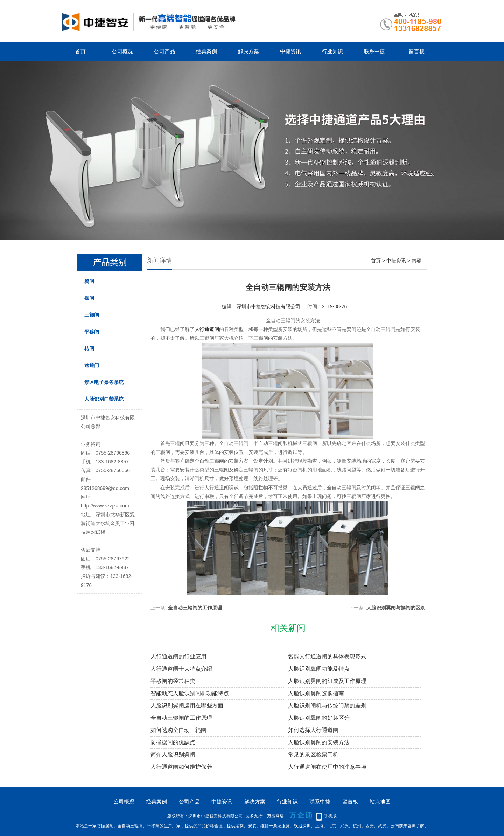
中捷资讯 (290, 51)
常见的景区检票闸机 (313, 755)
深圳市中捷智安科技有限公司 (268, 306)
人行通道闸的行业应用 (178, 657)
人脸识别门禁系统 (104, 399)
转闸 (89, 348)
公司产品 (164, 51)
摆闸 (89, 298)
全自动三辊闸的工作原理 (195, 608)
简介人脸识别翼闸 (173, 755)
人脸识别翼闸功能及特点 (319, 669)
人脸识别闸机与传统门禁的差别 (327, 706)
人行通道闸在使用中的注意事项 (327, 767)
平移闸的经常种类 (173, 681)
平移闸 (92, 332)
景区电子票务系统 (104, 382)
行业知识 (332, 51)
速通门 (92, 365)
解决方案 (248, 51)
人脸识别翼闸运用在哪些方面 (187, 706)
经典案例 (206, 51)
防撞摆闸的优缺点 (173, 742)
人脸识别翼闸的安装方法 (319, 742)
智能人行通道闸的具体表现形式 (327, 657)
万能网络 (275, 816)
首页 (80, 51)
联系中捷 (374, 51)
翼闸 (89, 281)
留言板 (417, 51)
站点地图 (380, 802)
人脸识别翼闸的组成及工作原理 (327, 681)
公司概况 (122, 51)
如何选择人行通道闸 (313, 730)
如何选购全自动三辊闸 (178, 730)
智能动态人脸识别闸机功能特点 (190, 693)
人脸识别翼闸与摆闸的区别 (396, 608)
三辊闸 (92, 315)
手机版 (330, 816)
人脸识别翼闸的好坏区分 (319, 718)
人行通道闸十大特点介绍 (181, 669)
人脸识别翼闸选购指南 (316, 693)
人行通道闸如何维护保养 (181, 767)
